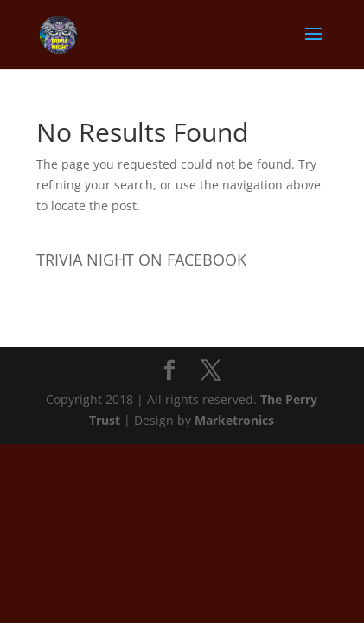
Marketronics (234, 420)
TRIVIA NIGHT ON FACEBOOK (141, 260)
